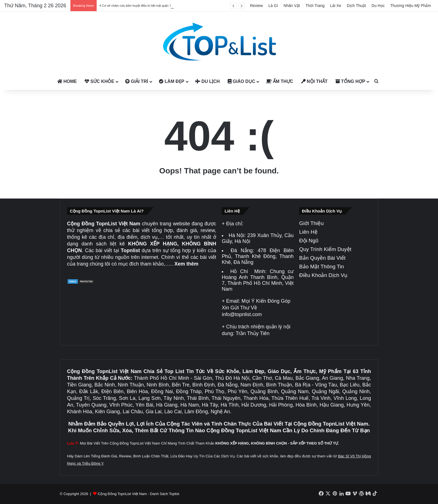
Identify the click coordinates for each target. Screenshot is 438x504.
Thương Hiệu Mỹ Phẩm (411, 6)
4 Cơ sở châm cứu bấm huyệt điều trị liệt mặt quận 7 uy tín (140, 6)
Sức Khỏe (99, 81)
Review (256, 6)
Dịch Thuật (357, 6)
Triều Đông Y (93, 463)
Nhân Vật (292, 6)
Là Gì (273, 6)
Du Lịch (208, 81)
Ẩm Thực (279, 81)
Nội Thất (314, 81)
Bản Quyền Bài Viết (322, 258)
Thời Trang (315, 6)
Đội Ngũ (309, 241)
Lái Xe (336, 6)
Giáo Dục (241, 81)
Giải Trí (137, 81)
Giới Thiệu (311, 223)
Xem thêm (186, 264)
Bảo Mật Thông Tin (322, 267)
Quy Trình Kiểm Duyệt (325, 249)
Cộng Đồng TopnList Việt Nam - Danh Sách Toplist (139, 494)
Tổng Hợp (350, 81)
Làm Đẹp (172, 81)
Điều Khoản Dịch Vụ (323, 275)
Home (67, 81)
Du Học (378, 6)
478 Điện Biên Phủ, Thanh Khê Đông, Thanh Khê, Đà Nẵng (258, 256)
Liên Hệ (308, 232)
